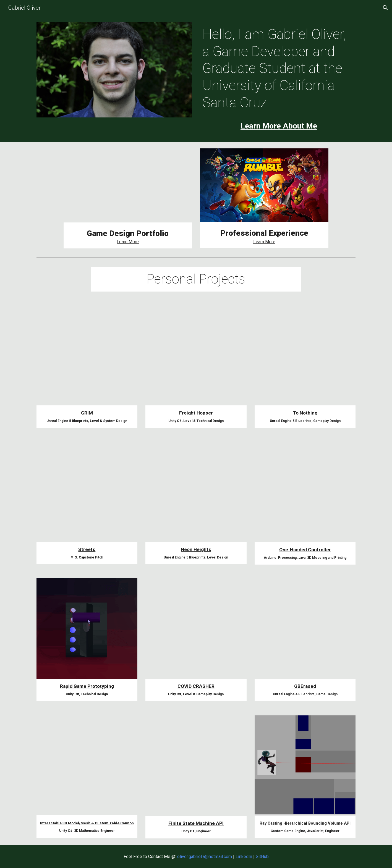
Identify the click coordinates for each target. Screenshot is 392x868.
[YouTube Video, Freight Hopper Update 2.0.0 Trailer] (196, 355)
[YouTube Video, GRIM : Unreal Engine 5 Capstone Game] (128, 185)
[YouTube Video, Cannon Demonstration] (87, 765)
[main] (278, 69)
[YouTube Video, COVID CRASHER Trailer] (196, 628)
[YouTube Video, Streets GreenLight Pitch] (87, 492)
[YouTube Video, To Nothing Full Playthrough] (305, 355)
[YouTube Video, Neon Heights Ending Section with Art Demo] (196, 492)
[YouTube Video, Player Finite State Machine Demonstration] (196, 765)
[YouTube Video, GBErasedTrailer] (305, 628)
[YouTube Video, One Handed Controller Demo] (305, 492)
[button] (385, 8)
